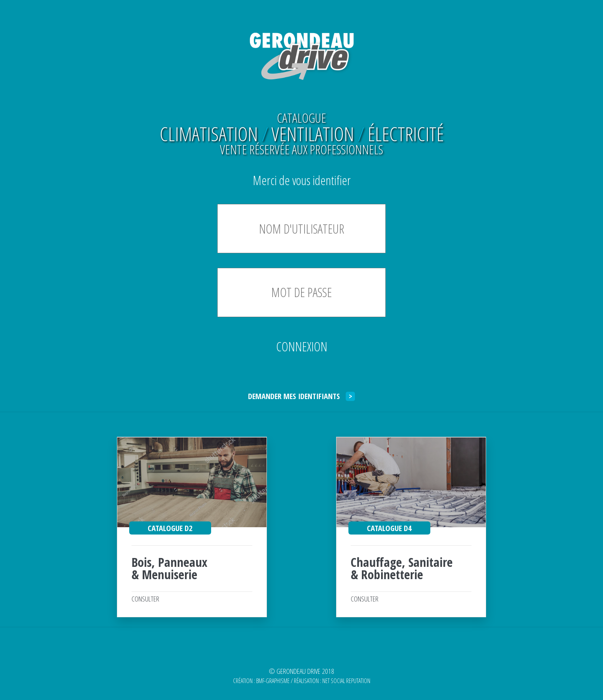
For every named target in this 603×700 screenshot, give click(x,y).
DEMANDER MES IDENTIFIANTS (301, 396)
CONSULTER (145, 599)
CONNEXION (302, 347)
